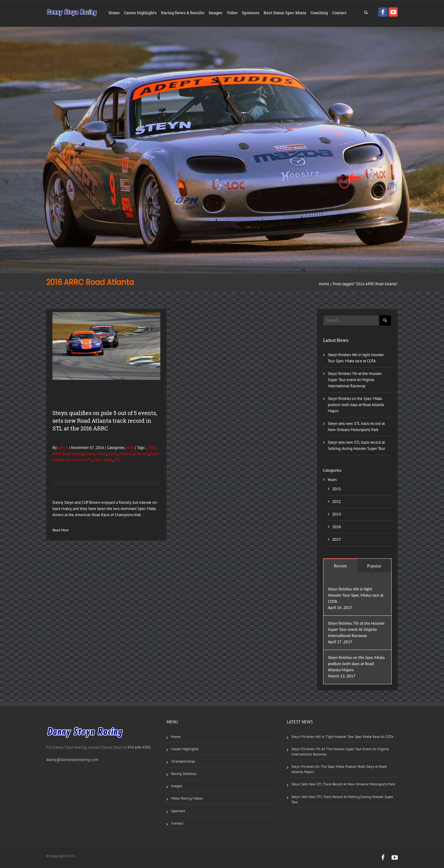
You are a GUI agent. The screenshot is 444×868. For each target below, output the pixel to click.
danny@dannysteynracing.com (72, 760)
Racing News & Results (183, 13)
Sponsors (251, 13)
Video (232, 13)
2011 (337, 489)
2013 (337, 514)
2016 (130, 448)
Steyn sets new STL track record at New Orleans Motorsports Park (343, 784)
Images (216, 13)
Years (332, 480)
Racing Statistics (184, 773)
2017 (337, 539)
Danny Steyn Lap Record (128, 454)
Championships (183, 761)
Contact (339, 13)
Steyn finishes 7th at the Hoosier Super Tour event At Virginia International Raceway (355, 380)
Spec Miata (103, 460)
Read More (60, 530)
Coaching (319, 13)
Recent (340, 566)
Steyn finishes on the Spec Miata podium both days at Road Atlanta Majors (356, 405)
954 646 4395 (139, 747)
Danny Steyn (96, 454)
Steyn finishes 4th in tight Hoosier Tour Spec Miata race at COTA (356, 595)
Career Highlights (140, 13)
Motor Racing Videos (187, 798)
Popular (374, 566)
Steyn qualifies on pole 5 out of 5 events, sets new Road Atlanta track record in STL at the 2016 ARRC (105, 421)
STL (117, 460)
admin (62, 448)
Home (114, 13)
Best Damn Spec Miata (285, 13)
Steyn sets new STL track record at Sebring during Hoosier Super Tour (342, 799)
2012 (337, 502)
